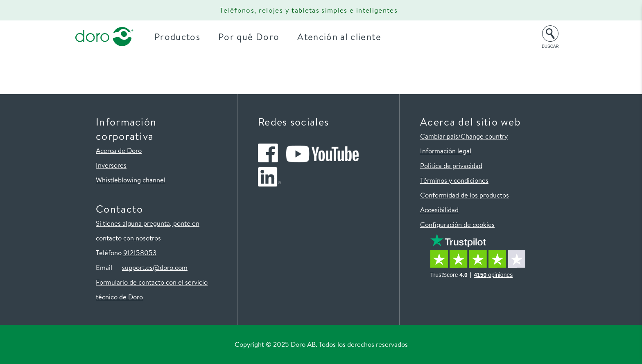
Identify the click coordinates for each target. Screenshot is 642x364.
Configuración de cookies (457, 224)
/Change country (483, 136)
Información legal (446, 151)
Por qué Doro (252, 37)
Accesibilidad (439, 210)
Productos (180, 37)
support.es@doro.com (155, 267)
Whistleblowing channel (131, 180)
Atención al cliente (342, 37)
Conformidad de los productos (465, 195)
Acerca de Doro (119, 150)
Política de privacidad (451, 165)
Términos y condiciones (454, 180)
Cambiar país (439, 136)
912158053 (140, 253)
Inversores (111, 165)
